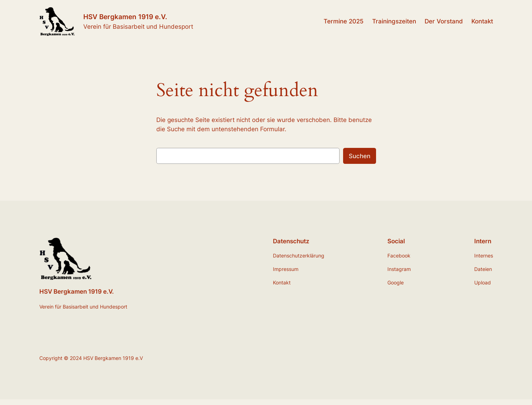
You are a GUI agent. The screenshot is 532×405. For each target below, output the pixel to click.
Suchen (360, 156)
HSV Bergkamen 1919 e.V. (125, 17)
